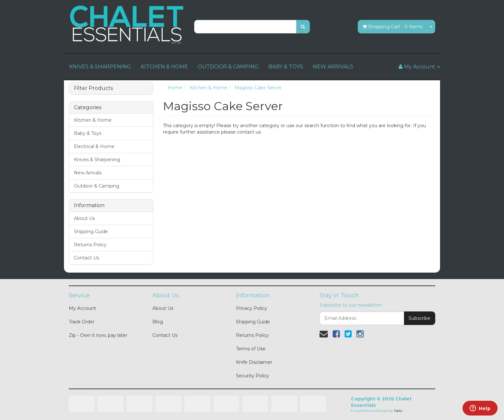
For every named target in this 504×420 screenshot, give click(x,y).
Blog (158, 322)
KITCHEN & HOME (164, 67)
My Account (82, 308)
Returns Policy (90, 245)
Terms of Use (251, 349)
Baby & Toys (88, 133)
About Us (84, 218)
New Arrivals (88, 173)
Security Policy (252, 376)
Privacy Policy (252, 308)
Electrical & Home (94, 146)
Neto (398, 411)
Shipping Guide (91, 232)
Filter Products (93, 88)
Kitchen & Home (93, 120)
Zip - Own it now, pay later (98, 335)
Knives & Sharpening (97, 160)
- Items (392, 27)
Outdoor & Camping (97, 186)
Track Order (82, 322)
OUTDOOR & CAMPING (228, 67)
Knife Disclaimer (254, 362)
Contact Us (86, 258)
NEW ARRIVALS (333, 67)
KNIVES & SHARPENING (100, 67)
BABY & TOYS (286, 67)
